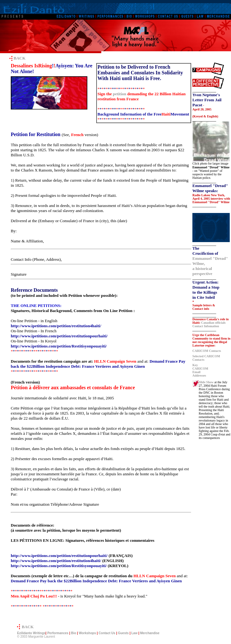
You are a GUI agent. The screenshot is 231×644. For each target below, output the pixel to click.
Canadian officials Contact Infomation (209, 324)
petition (119, 94)
